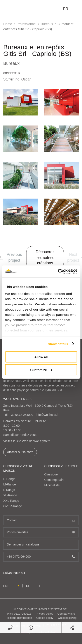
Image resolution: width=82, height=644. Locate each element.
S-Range (9, 479)
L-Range (9, 490)
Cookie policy (45, 618)
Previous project (11, 257)
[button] (2, 258)
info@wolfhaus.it (47, 415)
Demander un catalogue (41, 544)
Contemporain (54, 480)
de (28, 586)
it (39, 586)
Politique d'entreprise (19, 618)
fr (66, 9)
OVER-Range (13, 506)
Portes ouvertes (41, 532)
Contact (41, 520)
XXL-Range (11, 501)
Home (8, 24)
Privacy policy (44, 614)
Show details (58, 344)
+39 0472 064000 (21, 415)
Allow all (41, 357)
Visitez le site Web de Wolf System (27, 441)
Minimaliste (52, 485)
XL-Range (10, 495)
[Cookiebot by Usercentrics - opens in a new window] (58, 271)
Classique (51, 474)
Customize (41, 370)
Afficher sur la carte (20, 452)
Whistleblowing (67, 618)
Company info (66, 614)
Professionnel (26, 24)
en (5, 586)
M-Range (10, 484)
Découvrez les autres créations (45, 257)
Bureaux (47, 24)
